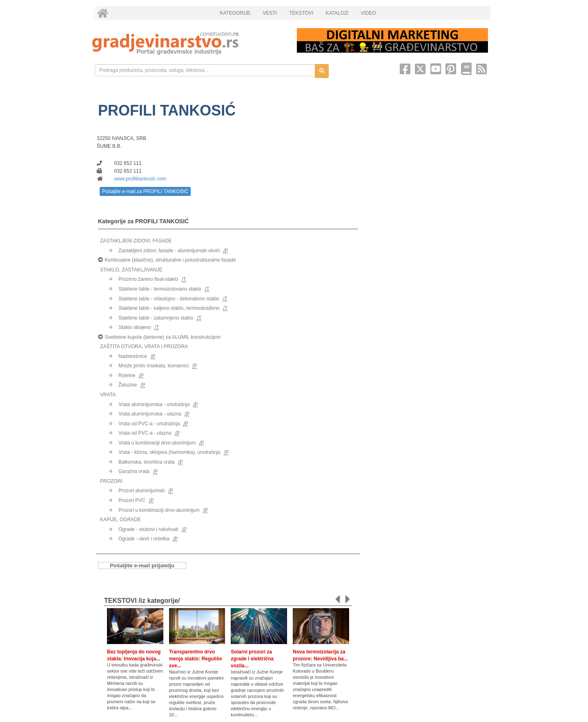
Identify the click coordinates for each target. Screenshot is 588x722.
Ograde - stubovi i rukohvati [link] (148, 529)
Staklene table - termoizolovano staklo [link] (160, 289)
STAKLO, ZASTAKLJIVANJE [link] (131, 270)
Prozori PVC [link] (132, 500)
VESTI (270, 13)
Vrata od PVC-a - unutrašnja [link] (149, 424)
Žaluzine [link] (128, 385)
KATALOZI (337, 13)
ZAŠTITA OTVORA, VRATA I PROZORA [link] (144, 347)
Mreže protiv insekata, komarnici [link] (154, 366)
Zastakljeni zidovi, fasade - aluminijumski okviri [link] (169, 251)
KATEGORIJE (235, 13)
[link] (189, 43)
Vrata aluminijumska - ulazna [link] (150, 414)
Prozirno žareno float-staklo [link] (148, 279)
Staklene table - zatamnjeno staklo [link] (156, 318)
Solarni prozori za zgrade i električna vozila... (252, 659)
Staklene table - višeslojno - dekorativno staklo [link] (169, 299)
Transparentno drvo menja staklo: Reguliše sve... (196, 659)
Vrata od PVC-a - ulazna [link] (145, 433)
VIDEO (368, 13)
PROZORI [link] (111, 481)
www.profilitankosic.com (140, 179)
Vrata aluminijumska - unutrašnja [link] (154, 404)
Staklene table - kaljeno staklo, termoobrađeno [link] (169, 308)
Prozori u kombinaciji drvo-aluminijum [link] (159, 510)
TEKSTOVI (301, 13)
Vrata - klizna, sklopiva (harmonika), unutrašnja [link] (169, 452)
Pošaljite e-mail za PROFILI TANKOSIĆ (145, 191)
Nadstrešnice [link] (133, 356)
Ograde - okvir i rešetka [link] (144, 539)
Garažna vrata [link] (134, 471)
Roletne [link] (127, 375)
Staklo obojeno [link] (135, 327)
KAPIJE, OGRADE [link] (120, 520)
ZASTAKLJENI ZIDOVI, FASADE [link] (136, 241)
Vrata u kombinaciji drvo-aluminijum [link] (157, 443)
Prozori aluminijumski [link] (141, 491)
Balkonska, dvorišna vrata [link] (146, 462)
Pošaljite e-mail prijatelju (142, 565)
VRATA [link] (108, 395)
